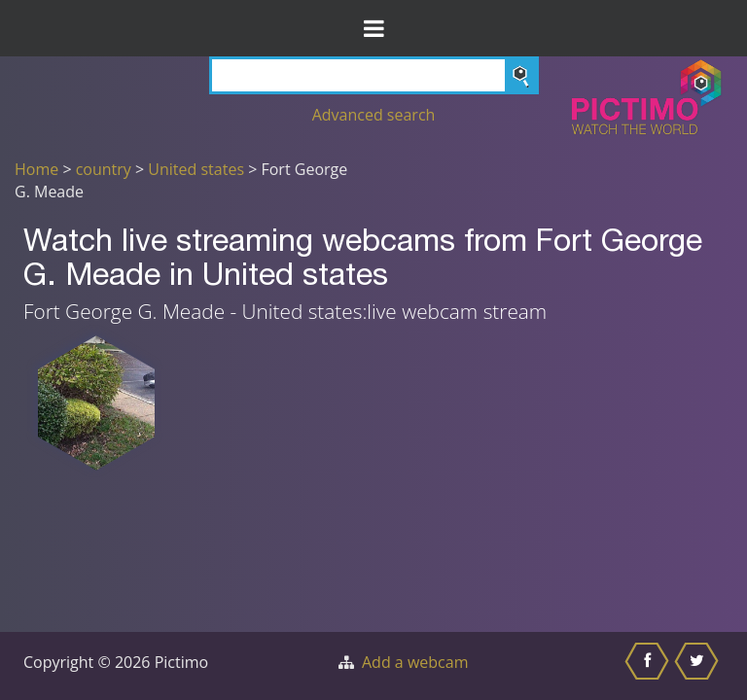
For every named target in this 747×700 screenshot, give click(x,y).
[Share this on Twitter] (699, 666)
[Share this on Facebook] (649, 666)
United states (196, 169)
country (104, 169)
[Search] (374, 75)
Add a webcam (415, 662)
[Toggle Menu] (373, 28)
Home (36, 169)
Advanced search (374, 115)
